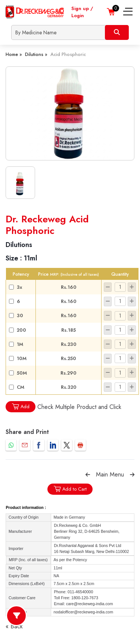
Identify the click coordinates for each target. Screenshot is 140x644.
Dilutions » (36, 54)
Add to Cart (70, 489)
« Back (14, 626)
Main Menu (110, 474)
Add (21, 407)
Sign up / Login (82, 12)
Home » (14, 54)
